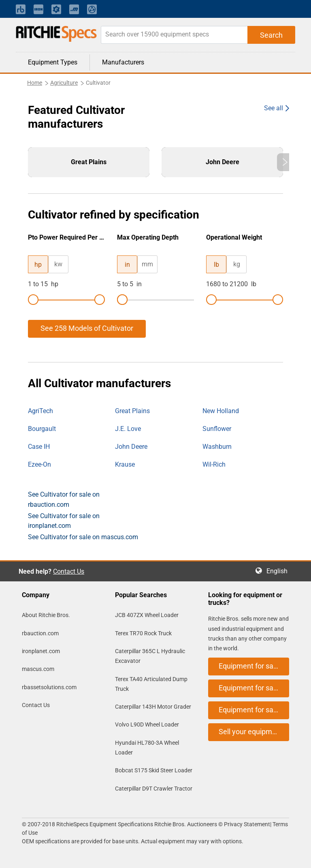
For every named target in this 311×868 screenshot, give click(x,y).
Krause (125, 464)
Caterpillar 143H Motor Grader (153, 707)
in (127, 265)
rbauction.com (40, 633)
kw (58, 264)
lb (216, 265)
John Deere (131, 447)
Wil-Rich (214, 464)
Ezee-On (39, 464)
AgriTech (40, 411)
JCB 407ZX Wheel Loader (147, 615)
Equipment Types (53, 62)
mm (147, 264)
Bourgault (42, 429)
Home (35, 83)
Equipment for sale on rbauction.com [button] (254, 666)
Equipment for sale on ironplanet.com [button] (254, 688)
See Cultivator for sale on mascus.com (83, 537)
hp (38, 265)
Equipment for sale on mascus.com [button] (254, 710)
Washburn (217, 447)
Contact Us (69, 571)
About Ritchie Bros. (46, 615)
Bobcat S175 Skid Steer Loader (154, 770)
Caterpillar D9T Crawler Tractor (154, 789)
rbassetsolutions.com (49, 687)
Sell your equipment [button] (251, 732)
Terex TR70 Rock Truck (143, 633)
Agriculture (64, 83)
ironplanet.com (41, 651)
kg (237, 264)
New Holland (221, 411)
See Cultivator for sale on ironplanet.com (64, 521)
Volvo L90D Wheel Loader (147, 724)
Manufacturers (123, 62)
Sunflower (217, 429)
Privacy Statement (247, 824)
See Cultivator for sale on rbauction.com (64, 499)
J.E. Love (128, 429)
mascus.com (38, 669)
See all (274, 108)
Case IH (39, 447)
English (279, 571)
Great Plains (132, 411)
